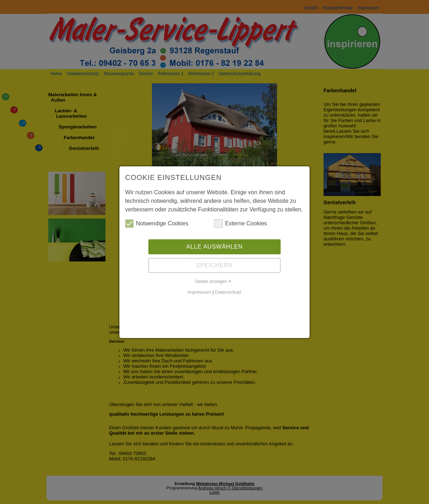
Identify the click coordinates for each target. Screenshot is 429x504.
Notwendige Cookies (157, 224)
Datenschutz (228, 292)
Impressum (199, 292)
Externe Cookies (240, 224)
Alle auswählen (214, 247)
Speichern (214, 265)
